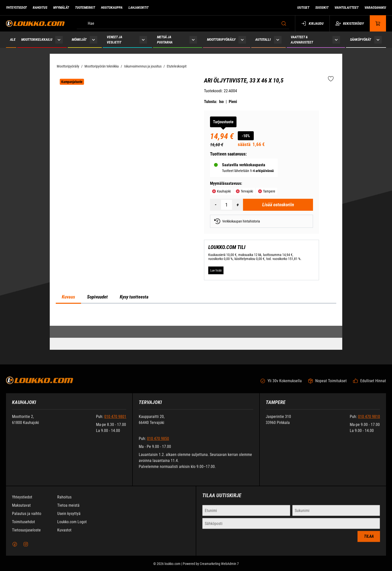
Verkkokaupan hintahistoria (237, 221)
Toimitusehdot (23, 526)
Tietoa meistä (68, 510)
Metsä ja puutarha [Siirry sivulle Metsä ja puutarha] (165, 40)
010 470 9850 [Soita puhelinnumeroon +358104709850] (158, 443)
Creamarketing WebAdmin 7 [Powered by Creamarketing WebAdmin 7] (219, 568)
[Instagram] (26, 548)
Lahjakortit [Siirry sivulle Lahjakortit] (138, 7)
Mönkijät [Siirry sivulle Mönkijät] (79, 39)
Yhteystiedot (22, 501)
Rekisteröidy (350, 23)
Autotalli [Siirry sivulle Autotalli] (263, 39)
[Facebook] (15, 548)
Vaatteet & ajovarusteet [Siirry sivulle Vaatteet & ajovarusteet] (302, 40)
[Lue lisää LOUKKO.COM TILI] (216, 270)
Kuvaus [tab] (68, 297)
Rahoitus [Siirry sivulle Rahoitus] (40, 7)
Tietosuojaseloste (26, 534)
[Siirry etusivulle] (35, 23)
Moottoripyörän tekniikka (102, 66)
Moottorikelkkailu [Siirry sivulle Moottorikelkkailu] (37, 39)
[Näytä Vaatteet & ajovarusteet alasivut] (336, 40)
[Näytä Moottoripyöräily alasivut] (242, 40)
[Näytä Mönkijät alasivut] (94, 40)
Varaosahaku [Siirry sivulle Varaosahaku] (375, 7)
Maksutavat (21, 510)
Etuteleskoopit (177, 66)
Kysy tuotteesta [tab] (134, 297)
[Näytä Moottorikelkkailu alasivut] (59, 40)
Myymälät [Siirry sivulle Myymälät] (61, 7)
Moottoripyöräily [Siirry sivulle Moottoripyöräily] (221, 39)
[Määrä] (226, 205)
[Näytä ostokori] (378, 23)
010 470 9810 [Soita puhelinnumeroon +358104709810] (369, 421)
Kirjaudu (312, 23)
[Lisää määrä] (237, 205)
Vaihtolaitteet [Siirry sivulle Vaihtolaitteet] (346, 7)
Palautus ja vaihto (27, 518)
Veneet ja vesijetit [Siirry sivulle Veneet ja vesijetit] (114, 40)
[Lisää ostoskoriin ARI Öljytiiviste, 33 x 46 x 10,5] (278, 205)
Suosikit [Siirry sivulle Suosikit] (322, 7)
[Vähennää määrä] (215, 205)
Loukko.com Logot (72, 526)
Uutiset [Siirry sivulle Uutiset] (303, 7)
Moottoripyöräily (68, 66)
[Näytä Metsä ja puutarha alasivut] (193, 40)
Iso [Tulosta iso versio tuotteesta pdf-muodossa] (221, 102)
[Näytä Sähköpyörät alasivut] (378, 40)
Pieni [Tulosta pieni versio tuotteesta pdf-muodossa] (233, 102)
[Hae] (183, 23)
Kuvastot (64, 534)
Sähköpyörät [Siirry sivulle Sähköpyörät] (360, 39)
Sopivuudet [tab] (97, 297)
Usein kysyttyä (69, 518)
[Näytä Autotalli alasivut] (278, 40)
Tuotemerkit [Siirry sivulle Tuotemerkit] (85, 7)
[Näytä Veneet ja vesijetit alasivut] (143, 40)
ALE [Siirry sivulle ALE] (13, 39)
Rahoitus (64, 501)
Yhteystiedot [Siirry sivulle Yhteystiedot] (16, 7)
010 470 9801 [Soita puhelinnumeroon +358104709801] (115, 421)
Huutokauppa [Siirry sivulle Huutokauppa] (112, 7)
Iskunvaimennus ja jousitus (143, 66)
